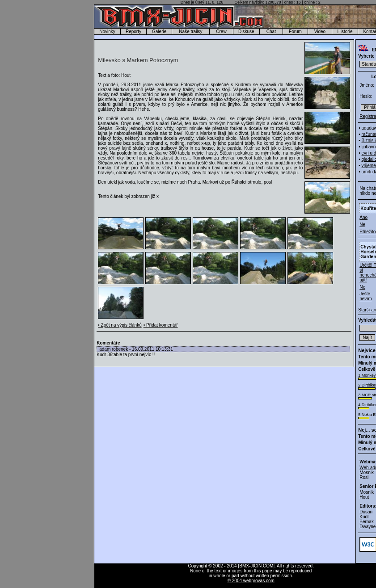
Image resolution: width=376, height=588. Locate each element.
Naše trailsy (190, 31)
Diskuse (246, 31)
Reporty (133, 31)
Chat (271, 31)
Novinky (107, 31)
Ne (362, 225)
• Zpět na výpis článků (120, 325)
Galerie (159, 31)
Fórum (295, 31)
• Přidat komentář (161, 325)
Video (320, 31)
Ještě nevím (365, 296)
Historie (345, 31)
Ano (363, 217)
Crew (221, 31)
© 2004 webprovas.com (251, 581)
